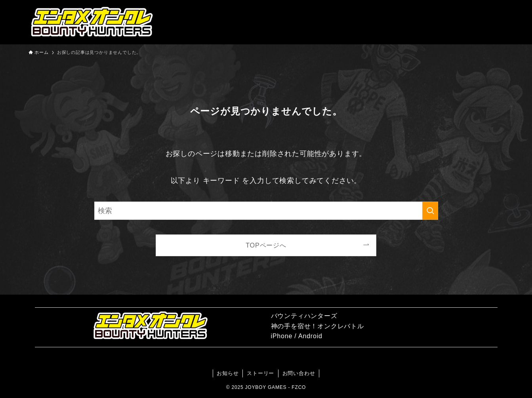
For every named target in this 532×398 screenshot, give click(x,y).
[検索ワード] (266, 211)
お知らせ (228, 373)
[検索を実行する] (430, 211)
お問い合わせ (299, 373)
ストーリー (260, 373)
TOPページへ (266, 245)
